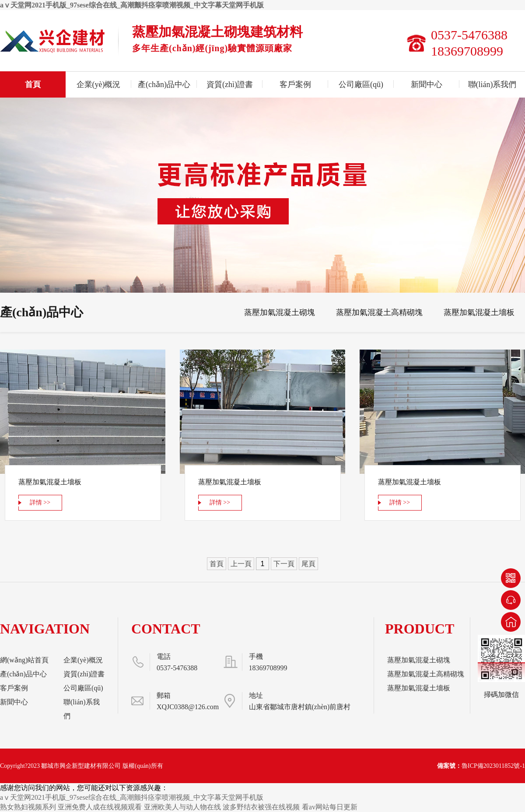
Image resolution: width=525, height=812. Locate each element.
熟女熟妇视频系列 (28, 807)
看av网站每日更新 (330, 807)
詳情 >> (40, 502)
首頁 (33, 84)
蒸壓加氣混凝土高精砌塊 (379, 312)
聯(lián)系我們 (492, 84)
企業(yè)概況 (99, 84)
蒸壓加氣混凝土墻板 (479, 312)
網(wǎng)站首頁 (24, 660)
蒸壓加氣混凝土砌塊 (280, 312)
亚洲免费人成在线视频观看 (100, 807)
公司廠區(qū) (361, 84)
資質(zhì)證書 (230, 84)
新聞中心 (427, 84)
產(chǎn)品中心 (164, 84)
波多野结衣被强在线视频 (261, 807)
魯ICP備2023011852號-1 (493, 766)
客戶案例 (295, 84)
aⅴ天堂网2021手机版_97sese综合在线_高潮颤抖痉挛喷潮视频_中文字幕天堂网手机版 (132, 5)
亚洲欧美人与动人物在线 (182, 807)
